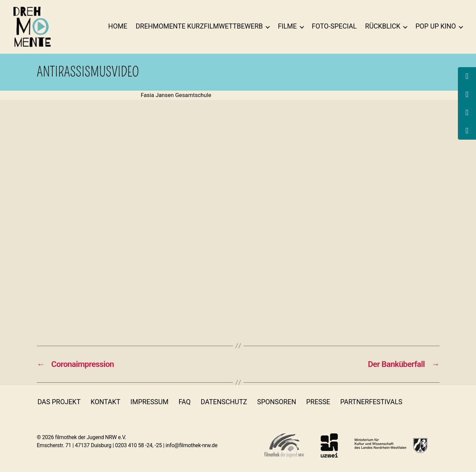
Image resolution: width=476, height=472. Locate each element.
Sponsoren (277, 402)
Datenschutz (224, 402)
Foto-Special (334, 26)
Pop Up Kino (436, 26)
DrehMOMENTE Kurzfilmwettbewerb (199, 26)
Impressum (149, 402)
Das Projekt (59, 402)
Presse (318, 402)
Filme (287, 26)
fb (416, 402)
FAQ (184, 402)
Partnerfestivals (371, 402)
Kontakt (105, 402)
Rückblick (383, 26)
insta (434, 402)
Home (118, 26)
